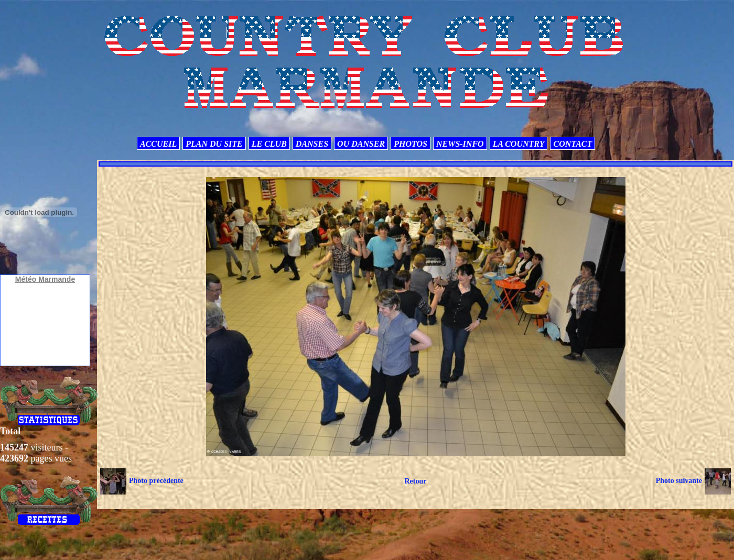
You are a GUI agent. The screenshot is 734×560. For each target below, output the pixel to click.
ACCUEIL (158, 144)
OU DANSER (361, 144)
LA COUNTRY (519, 144)
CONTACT (573, 144)
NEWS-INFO (460, 144)
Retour (415, 481)
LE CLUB (269, 144)
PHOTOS (411, 144)
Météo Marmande (45, 279)
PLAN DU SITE (214, 144)
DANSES (312, 144)
